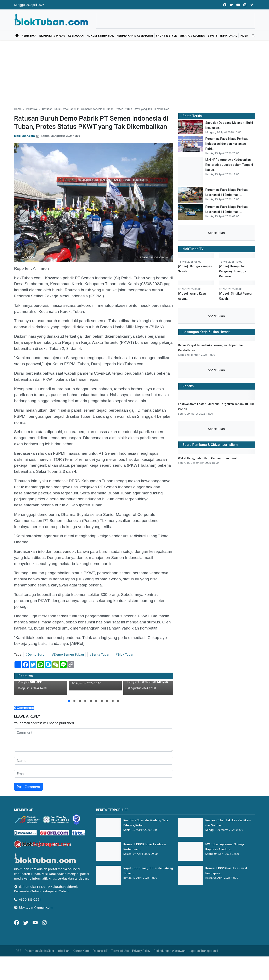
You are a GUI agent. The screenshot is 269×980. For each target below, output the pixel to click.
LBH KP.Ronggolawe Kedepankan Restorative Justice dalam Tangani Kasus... (229, 165)
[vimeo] (252, 5)
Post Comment (28, 810)
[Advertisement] (134, 72)
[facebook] (225, 5)
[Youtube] (36, 946)
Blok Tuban (126, 654)
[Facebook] (17, 946)
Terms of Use (120, 974)
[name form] (94, 784)
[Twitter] (26, 946)
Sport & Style (166, 36)
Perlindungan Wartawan (170, 974)
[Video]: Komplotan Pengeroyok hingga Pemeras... (233, 303)
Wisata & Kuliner (192, 36)
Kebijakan (76, 36)
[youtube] (238, 5)
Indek (244, 36)
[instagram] (245, 5)
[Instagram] (44, 946)
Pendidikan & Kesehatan (135, 36)
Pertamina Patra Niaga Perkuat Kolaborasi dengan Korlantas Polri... (226, 144)
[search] (252, 36)
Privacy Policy (141, 974)
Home (18, 109)
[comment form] (94, 764)
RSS (19, 974)
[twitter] (231, 5)
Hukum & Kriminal (100, 36)
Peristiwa (29, 36)
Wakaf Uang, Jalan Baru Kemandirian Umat (207, 593)
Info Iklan (64, 974)
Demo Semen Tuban (69, 654)
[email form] (94, 797)
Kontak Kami (81, 974)
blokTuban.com (24, 136)
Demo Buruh (37, 654)
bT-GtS (213, 36)
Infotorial (229, 36)
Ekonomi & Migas (52, 36)
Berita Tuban (101, 654)
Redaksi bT (100, 974)
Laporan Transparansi (203, 974)
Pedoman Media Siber (40, 974)
